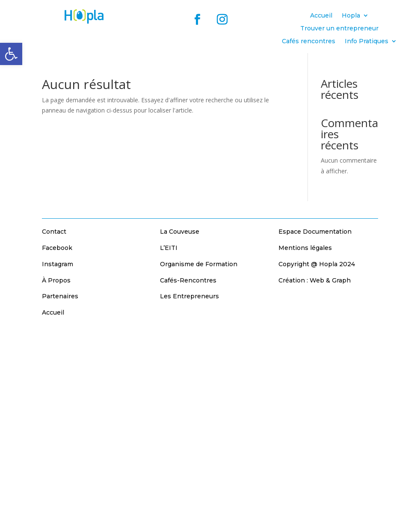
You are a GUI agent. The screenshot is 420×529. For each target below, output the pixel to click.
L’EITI (169, 248)
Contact (54, 232)
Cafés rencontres (309, 42)
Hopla (351, 16)
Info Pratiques (367, 42)
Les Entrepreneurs (189, 296)
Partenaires (60, 296)
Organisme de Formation (199, 264)
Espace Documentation (315, 232)
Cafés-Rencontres (188, 280)
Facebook (57, 248)
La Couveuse (180, 232)
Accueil (321, 16)
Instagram (58, 264)
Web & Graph (330, 280)
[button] (11, 54)
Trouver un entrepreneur (339, 29)
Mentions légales (305, 248)
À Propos (56, 280)
